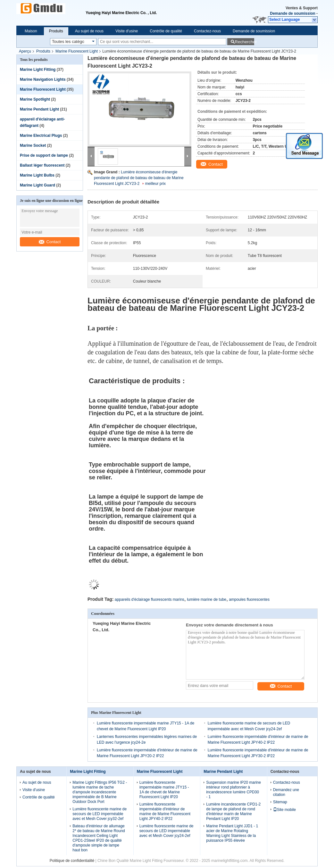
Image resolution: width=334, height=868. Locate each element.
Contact (50, 242)
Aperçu (25, 51)
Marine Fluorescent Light (77, 51)
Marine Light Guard (38, 185)
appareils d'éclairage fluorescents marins (150, 599)
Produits (56, 31)
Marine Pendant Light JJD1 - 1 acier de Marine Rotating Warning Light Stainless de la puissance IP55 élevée (232, 833)
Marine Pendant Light (39, 109)
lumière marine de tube (207, 599)
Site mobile (284, 810)
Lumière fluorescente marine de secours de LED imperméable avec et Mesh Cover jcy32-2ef (100, 814)
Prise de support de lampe (44, 155)
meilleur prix (155, 184)
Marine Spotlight (35, 99)
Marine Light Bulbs (37, 175)
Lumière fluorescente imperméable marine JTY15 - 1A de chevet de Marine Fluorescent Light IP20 (164, 790)
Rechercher (244, 42)
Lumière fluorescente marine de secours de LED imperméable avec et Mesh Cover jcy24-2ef (167, 831)
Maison (31, 31)
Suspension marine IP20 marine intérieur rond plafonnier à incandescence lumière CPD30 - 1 (234, 790)
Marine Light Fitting (38, 70)
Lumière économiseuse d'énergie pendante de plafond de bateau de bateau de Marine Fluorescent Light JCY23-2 (139, 178)
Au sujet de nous (89, 31)
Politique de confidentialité (72, 861)
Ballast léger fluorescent (42, 165)
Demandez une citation (286, 792)
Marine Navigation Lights (43, 79)
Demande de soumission (292, 13)
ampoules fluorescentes (249, 599)
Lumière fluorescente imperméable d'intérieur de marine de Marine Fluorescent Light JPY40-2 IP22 (165, 811)
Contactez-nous (207, 31)
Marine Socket (33, 145)
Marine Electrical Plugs (41, 136)
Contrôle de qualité (166, 31)
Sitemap (280, 802)
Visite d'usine (127, 31)
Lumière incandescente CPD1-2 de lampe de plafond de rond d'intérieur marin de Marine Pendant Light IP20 (233, 811)
